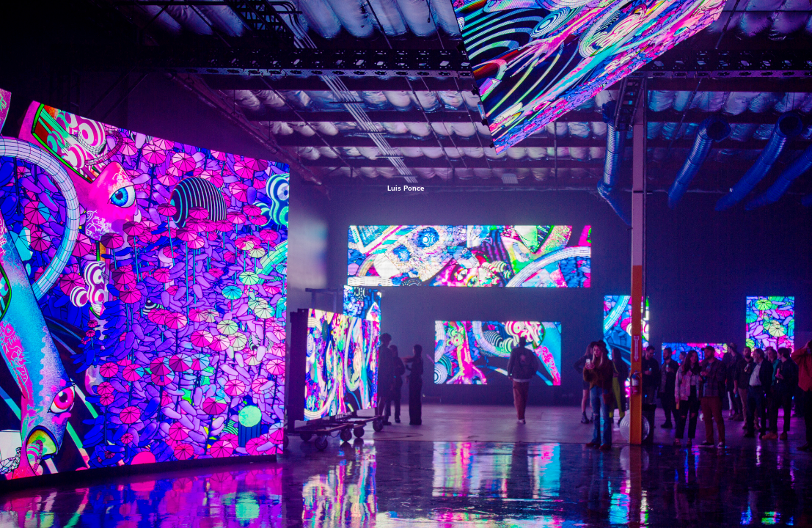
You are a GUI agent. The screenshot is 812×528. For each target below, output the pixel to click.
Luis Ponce (406, 188)
